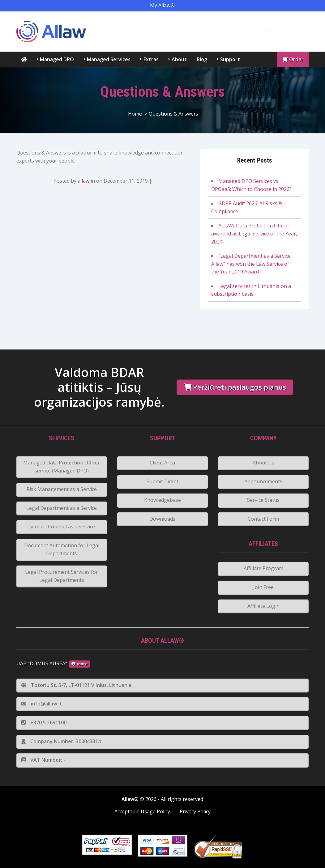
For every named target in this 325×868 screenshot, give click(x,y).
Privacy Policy (195, 811)
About (179, 59)
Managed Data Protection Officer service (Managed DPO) (62, 467)
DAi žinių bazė (284, 31)
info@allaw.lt (42, 704)
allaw (83, 181)
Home (135, 114)
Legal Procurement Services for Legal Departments (62, 576)
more (79, 664)
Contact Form (263, 519)
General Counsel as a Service (62, 527)
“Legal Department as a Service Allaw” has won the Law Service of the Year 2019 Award (251, 264)
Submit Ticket (162, 481)
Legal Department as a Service (62, 508)
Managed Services (109, 59)
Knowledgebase (162, 500)
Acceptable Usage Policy (142, 811)
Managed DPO (57, 59)
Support (230, 59)
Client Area (162, 463)
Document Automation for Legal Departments (62, 549)
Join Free (263, 587)
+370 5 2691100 (44, 722)
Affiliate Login (263, 606)
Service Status (263, 500)
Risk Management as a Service (62, 489)
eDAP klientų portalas (218, 31)
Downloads (162, 519)
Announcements (263, 481)
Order (293, 59)
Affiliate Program (263, 568)
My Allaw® (162, 5)
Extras (151, 59)
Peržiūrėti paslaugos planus (235, 387)
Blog (202, 59)
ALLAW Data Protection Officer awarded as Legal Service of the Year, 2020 (254, 233)
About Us (263, 463)
